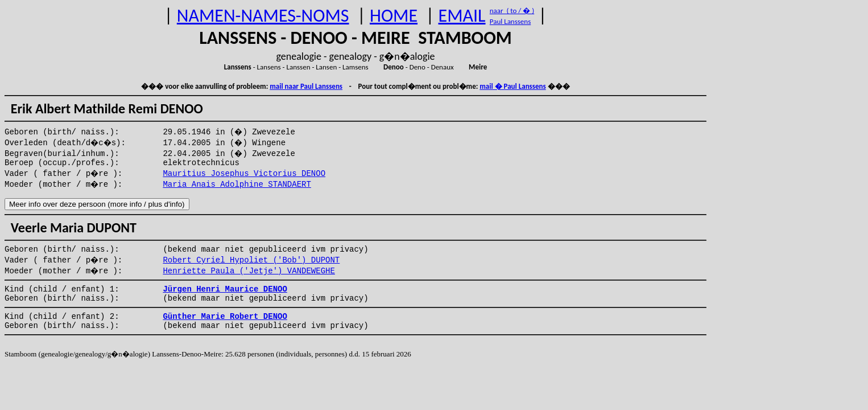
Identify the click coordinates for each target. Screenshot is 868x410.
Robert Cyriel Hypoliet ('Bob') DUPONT (251, 260)
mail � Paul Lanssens (512, 86)
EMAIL (462, 16)
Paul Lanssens (511, 21)
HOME (394, 16)
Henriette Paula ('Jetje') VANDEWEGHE (249, 271)
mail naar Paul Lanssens (306, 86)
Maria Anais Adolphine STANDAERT (237, 184)
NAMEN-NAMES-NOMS (263, 16)
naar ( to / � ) (512, 11)
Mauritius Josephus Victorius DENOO (244, 174)
